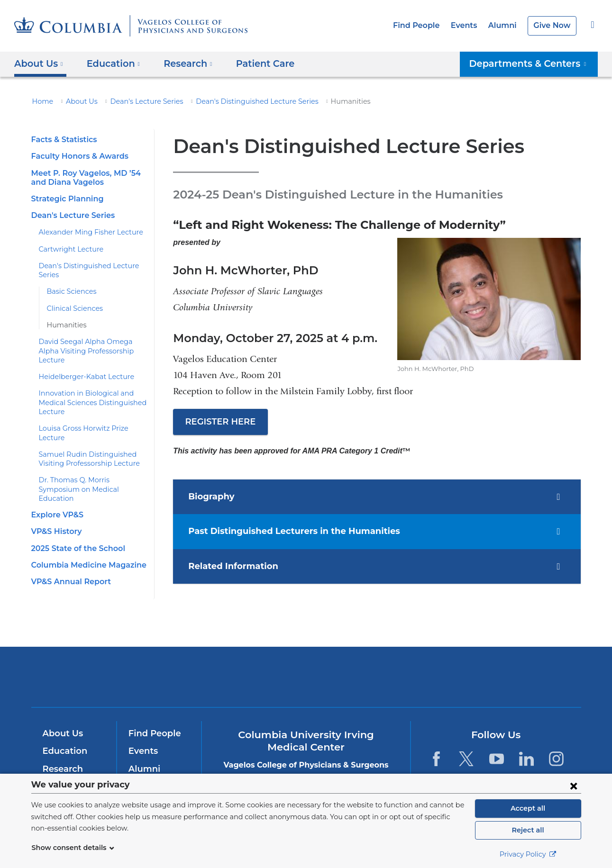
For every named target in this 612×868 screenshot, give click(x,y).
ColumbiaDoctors (443, 661)
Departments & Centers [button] (534, 63)
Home (41, 101)
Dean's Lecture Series (137, 101)
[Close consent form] (574, 786)
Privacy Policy (528, 854)
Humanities (64, 325)
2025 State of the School (75, 521)
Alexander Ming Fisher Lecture (85, 232)
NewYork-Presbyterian (306, 667)
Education (63, 735)
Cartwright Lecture (67, 249)
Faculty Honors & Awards (77, 156)
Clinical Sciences (73, 308)
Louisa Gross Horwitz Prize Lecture (92, 419)
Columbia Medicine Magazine (84, 538)
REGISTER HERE (220, 422)
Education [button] (110, 63)
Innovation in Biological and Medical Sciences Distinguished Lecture (87, 393)
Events (469, 25)
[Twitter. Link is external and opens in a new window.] (466, 743)
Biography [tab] (217, 497)
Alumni (506, 25)
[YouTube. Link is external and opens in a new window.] (497, 743)
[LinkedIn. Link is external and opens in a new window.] (526, 743)
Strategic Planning (64, 199)
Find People (425, 25)
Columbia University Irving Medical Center (178, 661)
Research (62, 753)
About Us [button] (39, 63)
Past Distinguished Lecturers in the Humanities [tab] (292, 532)
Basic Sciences (70, 291)
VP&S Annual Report (69, 554)
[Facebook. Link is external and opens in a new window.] (436, 743)
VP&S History (56, 504)
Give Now (553, 25)
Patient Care (253, 63)
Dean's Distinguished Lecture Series (238, 101)
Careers (144, 771)
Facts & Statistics (63, 140)
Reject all (528, 830)
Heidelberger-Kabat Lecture (81, 368)
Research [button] (182, 63)
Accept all (528, 808)
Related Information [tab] (236, 567)
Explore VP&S (57, 487)
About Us (77, 101)
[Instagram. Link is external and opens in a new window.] (557, 743)
